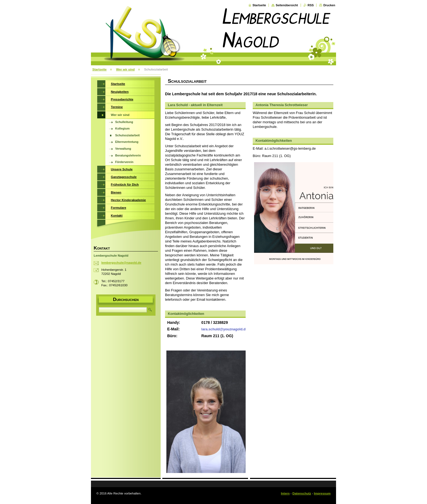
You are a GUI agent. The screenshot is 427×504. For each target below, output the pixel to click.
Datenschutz (302, 493)
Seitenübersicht (287, 5)
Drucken (329, 5)
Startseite (259, 5)
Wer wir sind (125, 69)
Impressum (322, 493)
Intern (285, 493)
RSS (311, 5)
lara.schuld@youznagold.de (224, 329)
